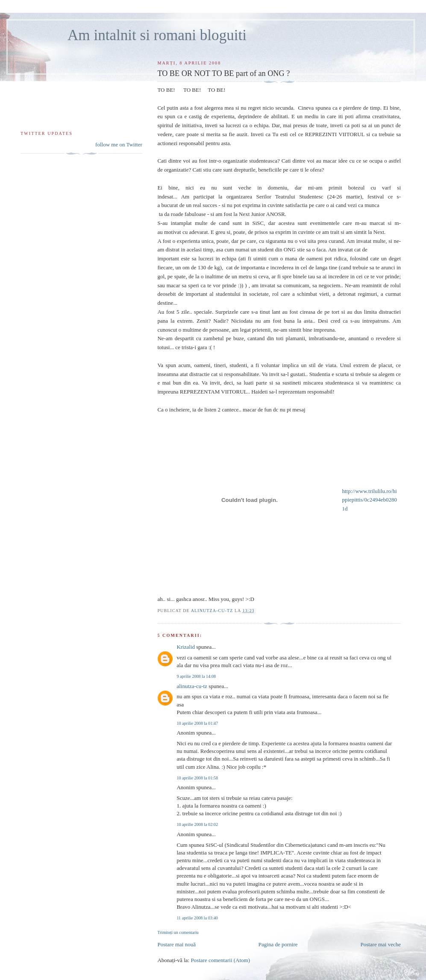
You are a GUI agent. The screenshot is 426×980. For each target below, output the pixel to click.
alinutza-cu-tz (192, 686)
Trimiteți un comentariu (178, 932)
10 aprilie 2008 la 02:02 (197, 824)
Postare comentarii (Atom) (220, 960)
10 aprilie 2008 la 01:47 (197, 723)
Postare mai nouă (176, 944)
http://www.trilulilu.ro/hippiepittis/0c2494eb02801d (369, 500)
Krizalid (186, 647)
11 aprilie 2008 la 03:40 (197, 918)
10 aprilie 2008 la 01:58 (197, 778)
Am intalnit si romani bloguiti (157, 35)
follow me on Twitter (119, 144)
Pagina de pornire (278, 944)
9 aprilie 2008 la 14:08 (196, 676)
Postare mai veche (380, 944)
